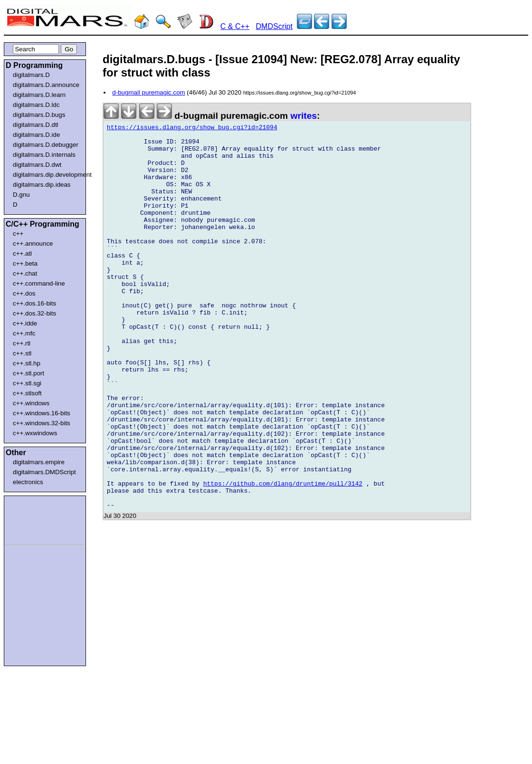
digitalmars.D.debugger (46, 145)
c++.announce (33, 244)
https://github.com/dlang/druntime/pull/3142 (283, 556)
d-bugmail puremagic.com (148, 92)
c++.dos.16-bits (34, 303)
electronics (28, 482)
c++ (18, 234)
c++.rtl (22, 343)
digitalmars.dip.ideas (42, 185)
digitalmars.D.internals (44, 155)
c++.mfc (24, 333)
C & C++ (235, 26)
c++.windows (31, 403)
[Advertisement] (34, 519)
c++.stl (22, 353)
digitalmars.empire (39, 462)
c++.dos (24, 293)
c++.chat (25, 273)
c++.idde (25, 323)
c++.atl (22, 253)
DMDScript (274, 26)
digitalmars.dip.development (47, 175)
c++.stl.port (28, 373)
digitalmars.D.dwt (37, 165)
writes (304, 116)
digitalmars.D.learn (39, 95)
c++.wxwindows (35, 433)
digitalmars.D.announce (46, 85)
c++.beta (25, 263)
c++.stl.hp (27, 363)
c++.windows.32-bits (42, 423)
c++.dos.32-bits (34, 313)
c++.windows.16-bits (42, 413)
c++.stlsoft (27, 393)
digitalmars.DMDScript (44, 472)
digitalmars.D (31, 75)
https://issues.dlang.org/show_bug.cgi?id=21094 (192, 129)
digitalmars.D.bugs (39, 115)
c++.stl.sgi (27, 383)
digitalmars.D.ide (36, 135)
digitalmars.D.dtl (36, 125)
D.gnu (21, 195)
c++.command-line (39, 283)
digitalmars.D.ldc (36, 105)
